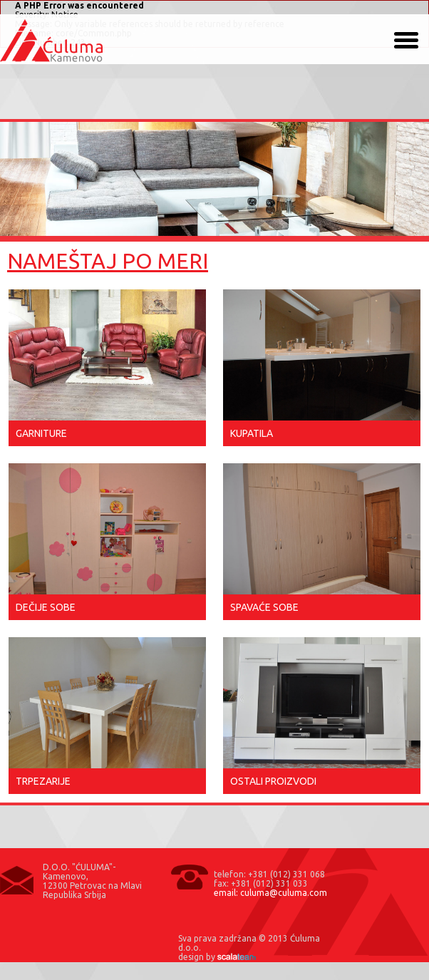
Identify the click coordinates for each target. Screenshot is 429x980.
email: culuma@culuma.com (270, 893)
